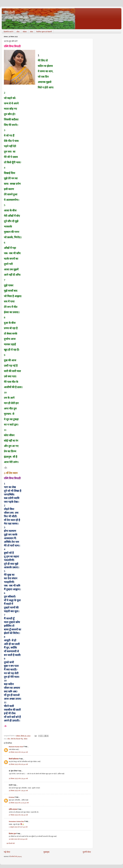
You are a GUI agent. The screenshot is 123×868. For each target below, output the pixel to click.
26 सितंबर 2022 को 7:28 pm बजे (18, 791)
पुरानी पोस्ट (87, 852)
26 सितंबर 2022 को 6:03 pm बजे (18, 764)
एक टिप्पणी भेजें (11, 843)
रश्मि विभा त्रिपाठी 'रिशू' (17, 739)
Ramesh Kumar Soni (16, 747)
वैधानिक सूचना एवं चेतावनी (44, 32)
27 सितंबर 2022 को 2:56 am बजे (18, 815)
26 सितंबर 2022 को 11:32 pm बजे (19, 803)
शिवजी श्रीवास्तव (14, 759)
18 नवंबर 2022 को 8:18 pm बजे (18, 839)
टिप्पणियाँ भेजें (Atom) (16, 857)
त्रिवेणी (10, 13)
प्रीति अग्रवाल (13, 809)
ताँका (18, 32)
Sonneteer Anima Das (16, 821)
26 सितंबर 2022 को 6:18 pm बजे (18, 779)
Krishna (12, 797)
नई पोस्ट (7, 852)
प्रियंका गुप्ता (13, 834)
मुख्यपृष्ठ (46, 852)
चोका (32, 32)
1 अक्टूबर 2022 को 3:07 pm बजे (18, 827)
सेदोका (25, 32)
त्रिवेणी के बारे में (8, 32)
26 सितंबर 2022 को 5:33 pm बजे (18, 752)
